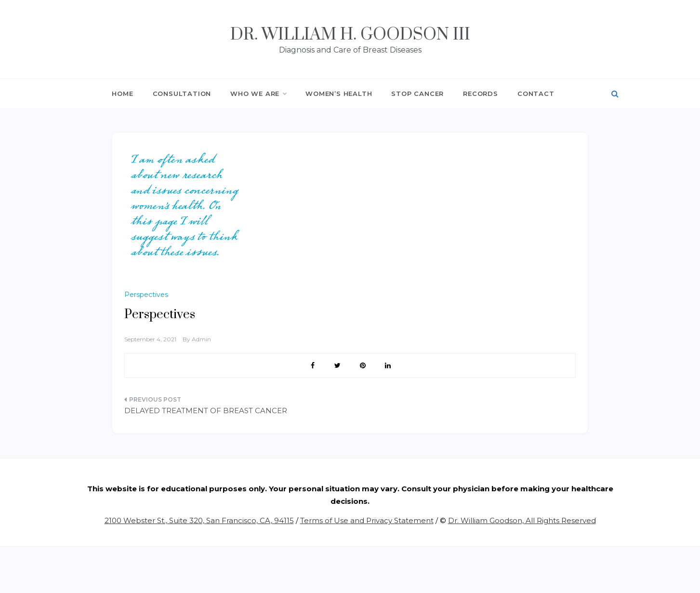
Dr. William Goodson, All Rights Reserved (522, 520)
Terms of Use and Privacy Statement (367, 520)
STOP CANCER (417, 94)
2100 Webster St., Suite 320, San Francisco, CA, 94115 (199, 520)
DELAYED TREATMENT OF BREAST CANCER (206, 411)
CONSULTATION (182, 94)
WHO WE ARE (258, 94)
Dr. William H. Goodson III (350, 35)
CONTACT (536, 94)
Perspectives (146, 295)
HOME (122, 94)
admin (201, 339)
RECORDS (481, 94)
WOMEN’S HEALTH (339, 94)
